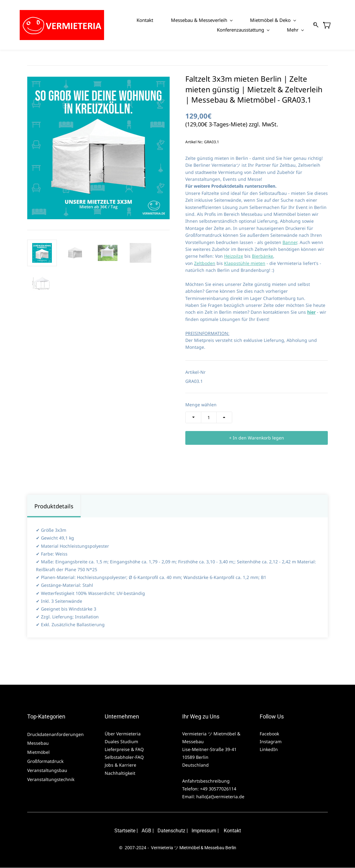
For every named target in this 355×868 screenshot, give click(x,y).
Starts (121, 831)
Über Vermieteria (123, 734)
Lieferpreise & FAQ (124, 750)
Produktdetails (54, 506)
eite (131, 831)
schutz (178, 831)
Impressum (204, 831)
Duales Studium (121, 742)
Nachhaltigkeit (120, 773)
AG (145, 831)
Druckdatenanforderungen (55, 735)
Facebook (269, 734)
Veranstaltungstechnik (51, 780)
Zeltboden (205, 264)
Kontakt (232, 831)
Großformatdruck (46, 761)
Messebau (38, 743)
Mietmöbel (38, 752)
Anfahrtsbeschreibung (206, 781)
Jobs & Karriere (121, 765)
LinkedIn (269, 750)
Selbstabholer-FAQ (124, 757)
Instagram (271, 742)
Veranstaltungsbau (47, 771)
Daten (164, 831)
